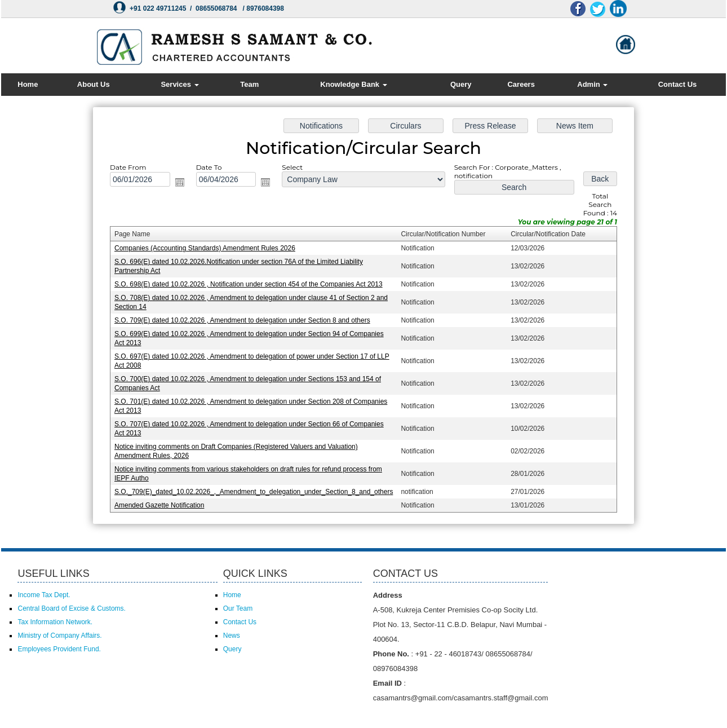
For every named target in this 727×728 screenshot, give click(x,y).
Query (461, 84)
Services (179, 84)
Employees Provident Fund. (59, 649)
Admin (592, 84)
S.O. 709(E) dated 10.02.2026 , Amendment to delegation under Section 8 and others (245, 320)
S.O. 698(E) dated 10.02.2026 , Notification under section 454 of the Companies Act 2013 (251, 285)
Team (249, 84)
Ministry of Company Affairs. (59, 636)
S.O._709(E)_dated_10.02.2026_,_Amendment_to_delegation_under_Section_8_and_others (256, 488)
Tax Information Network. (55, 622)
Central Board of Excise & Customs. (71, 608)
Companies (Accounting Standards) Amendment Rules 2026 (208, 250)
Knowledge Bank (353, 84)
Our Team (238, 608)
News (232, 636)
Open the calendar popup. (183, 185)
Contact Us (678, 84)
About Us (94, 84)
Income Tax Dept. (44, 595)
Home (28, 84)
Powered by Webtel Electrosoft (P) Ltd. (149, 715)
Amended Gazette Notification (163, 501)
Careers (521, 84)
